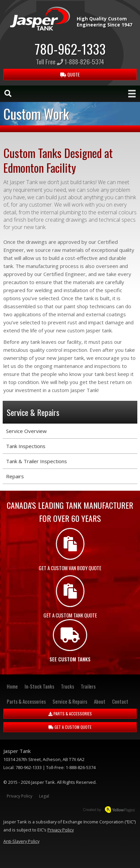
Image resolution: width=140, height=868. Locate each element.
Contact (120, 701)
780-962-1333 (70, 49)
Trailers (88, 686)
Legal (44, 796)
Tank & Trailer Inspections (37, 461)
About (100, 701)
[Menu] (132, 94)
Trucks (67, 686)
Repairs (15, 476)
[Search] (8, 93)
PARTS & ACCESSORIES (70, 714)
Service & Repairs (70, 701)
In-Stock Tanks (39, 686)
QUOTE (70, 74)
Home (12, 686)
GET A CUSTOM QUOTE (70, 727)
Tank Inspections (26, 446)
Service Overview (26, 431)
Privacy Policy (20, 796)
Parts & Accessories (26, 701)
